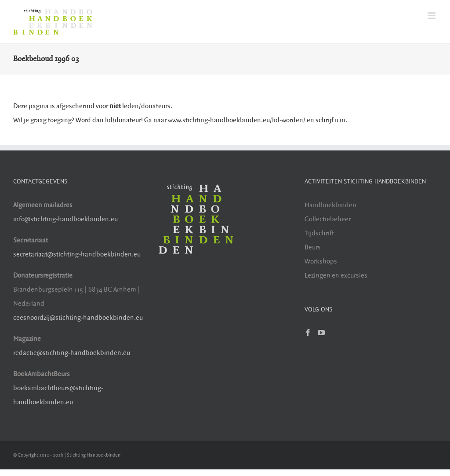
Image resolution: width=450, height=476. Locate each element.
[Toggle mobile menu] (432, 16)
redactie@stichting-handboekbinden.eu (72, 353)
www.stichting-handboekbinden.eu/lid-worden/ (237, 120)
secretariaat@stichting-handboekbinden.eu (77, 254)
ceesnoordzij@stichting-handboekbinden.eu (78, 318)
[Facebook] (308, 333)
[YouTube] (321, 333)
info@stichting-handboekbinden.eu (65, 219)
